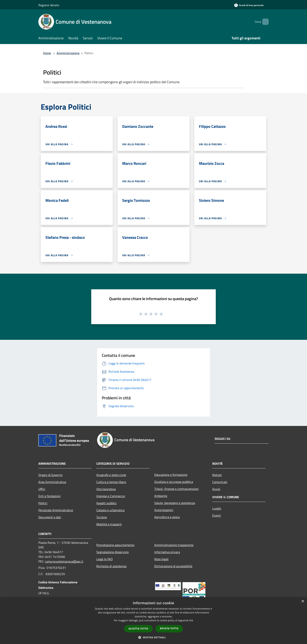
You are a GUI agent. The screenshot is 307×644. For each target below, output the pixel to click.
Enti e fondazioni (50, 496)
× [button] (303, 601)
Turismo (102, 517)
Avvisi (216, 489)
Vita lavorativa (106, 489)
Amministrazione (68, 53)
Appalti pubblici (107, 503)
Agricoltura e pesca (167, 517)
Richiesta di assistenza (111, 566)
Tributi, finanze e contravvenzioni (177, 489)
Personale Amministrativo (56, 510)
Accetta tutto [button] (138, 629)
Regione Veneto (49, 5)
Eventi (217, 515)
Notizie (217, 475)
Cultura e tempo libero (111, 482)
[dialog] (153, 621)
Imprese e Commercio (111, 496)
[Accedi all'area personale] (249, 5)
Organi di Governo (50, 475)
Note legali (161, 559)
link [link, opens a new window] (191, 620)
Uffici (42, 489)
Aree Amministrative (52, 482)
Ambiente (161, 496)
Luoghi (217, 508)
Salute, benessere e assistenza (175, 503)
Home (47, 53)
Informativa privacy (167, 552)
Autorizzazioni (164, 510)
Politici (43, 503)
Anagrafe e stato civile (111, 475)
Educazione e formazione (171, 475)
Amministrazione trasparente (174, 545)
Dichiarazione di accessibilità (173, 566)
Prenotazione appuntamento (115, 545)
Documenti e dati (50, 517)
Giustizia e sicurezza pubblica (174, 482)
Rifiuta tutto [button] (169, 628)
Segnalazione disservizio (112, 552)
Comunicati (220, 482)
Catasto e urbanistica (110, 510)
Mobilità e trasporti (109, 524)
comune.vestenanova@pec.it (64, 561)
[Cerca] (264, 22)
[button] (153, 637)
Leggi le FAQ (105, 559)
